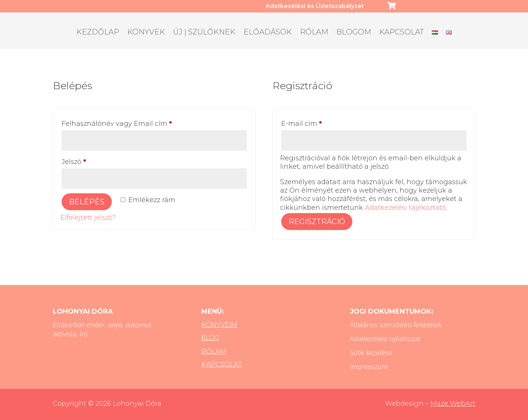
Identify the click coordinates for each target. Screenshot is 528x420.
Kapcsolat (401, 33)
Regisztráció (317, 222)
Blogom (354, 33)
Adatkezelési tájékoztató (405, 208)
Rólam (314, 33)
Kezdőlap (98, 33)
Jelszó (88, 160)
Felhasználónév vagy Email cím (131, 122)
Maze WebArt (453, 403)
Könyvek (146, 33)
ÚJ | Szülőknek (204, 33)
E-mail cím (316, 122)
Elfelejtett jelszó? (88, 218)
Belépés (87, 202)
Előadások (268, 33)
